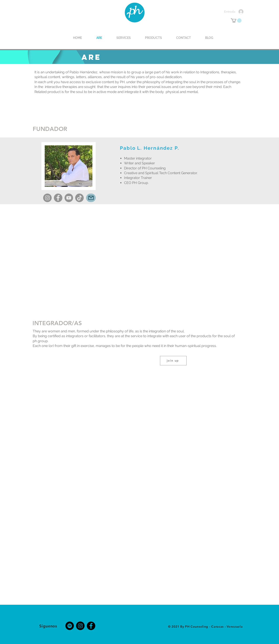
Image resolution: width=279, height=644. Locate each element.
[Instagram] (47, 198)
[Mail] (91, 198)
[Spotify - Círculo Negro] (70, 626)
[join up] (173, 361)
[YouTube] (69, 198)
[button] (236, 21)
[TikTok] (79, 198)
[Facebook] (58, 198)
